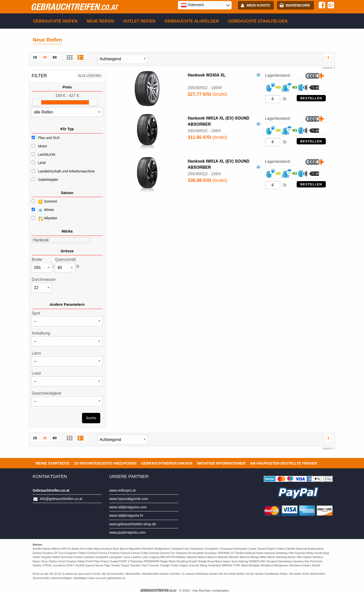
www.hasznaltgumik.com (129, 499)
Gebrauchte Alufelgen (192, 21)
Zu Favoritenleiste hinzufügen (105, 463)
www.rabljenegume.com (128, 507)
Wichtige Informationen (221, 463)
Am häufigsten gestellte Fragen (284, 463)
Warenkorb (298, 5)
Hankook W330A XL (207, 75)
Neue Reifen (100, 21)
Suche (91, 418)
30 (45, 57)
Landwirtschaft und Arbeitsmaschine (66, 171)
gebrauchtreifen (74, 7)
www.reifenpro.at (123, 490)
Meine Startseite (53, 463)
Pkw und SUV (49, 138)
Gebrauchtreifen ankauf (167, 463)
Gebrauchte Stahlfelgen (258, 21)
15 (35, 57)
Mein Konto (258, 5)
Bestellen (311, 98)
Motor (43, 146)
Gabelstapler (48, 180)
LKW (42, 163)
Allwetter (45, 218)
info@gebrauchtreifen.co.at (61, 499)
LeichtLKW (47, 155)
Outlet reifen (139, 21)
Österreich (192, 5)
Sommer (45, 202)
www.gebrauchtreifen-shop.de (133, 524)
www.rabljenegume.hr (126, 515)
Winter (43, 210)
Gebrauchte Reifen (55, 21)
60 (55, 57)
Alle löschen (90, 76)
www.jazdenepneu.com (128, 532)
